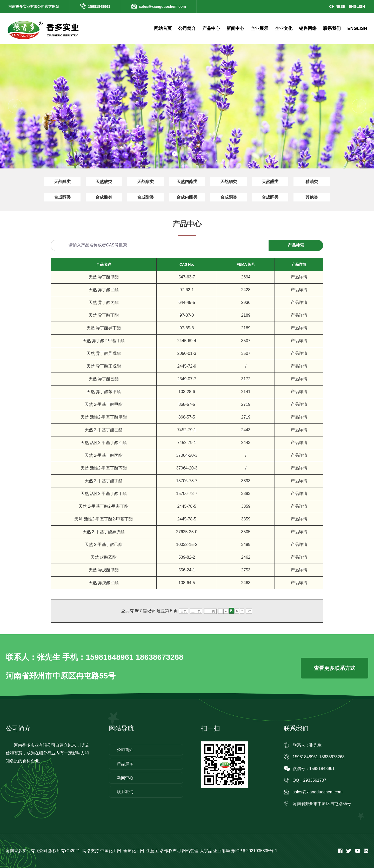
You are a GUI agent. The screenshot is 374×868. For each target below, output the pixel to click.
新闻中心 (235, 28)
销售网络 (308, 28)
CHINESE (337, 6)
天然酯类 (145, 182)
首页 (184, 611)
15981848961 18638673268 (319, 757)
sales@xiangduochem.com (163, 6)
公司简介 (187, 28)
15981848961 (99, 6)
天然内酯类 (187, 182)
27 (249, 611)
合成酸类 (104, 197)
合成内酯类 (187, 197)
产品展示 (125, 764)
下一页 (210, 611)
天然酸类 (104, 182)
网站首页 (163, 28)
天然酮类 (229, 182)
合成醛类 (270, 197)
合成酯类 (145, 197)
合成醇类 (62, 197)
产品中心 (211, 28)
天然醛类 (270, 182)
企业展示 (259, 28)
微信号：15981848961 (314, 769)
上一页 (196, 611)
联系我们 (332, 28)
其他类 (312, 197)
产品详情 (299, 277)
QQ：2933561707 (310, 780)
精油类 (312, 182)
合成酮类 (229, 197)
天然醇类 (62, 182)
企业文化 (284, 28)
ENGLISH (357, 6)
